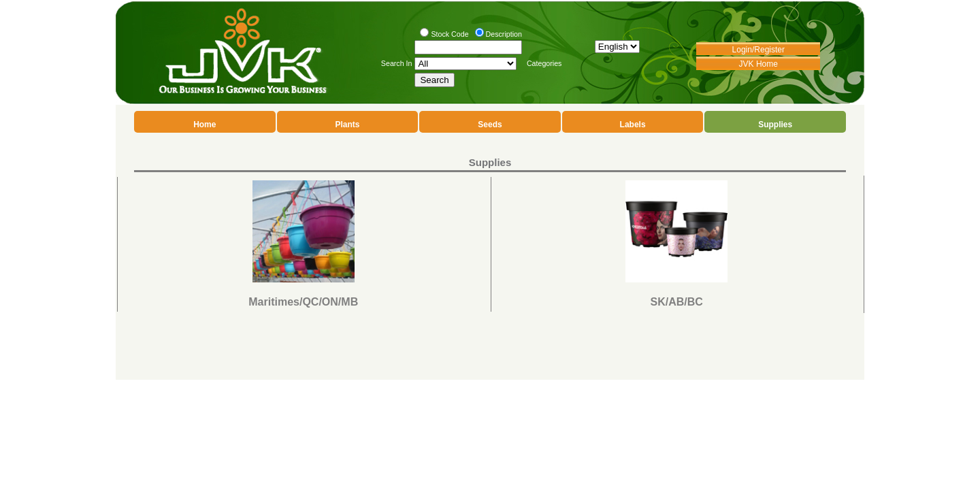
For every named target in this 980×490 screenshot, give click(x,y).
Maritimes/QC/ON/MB (303, 302)
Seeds (490, 125)
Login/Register (758, 50)
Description (504, 34)
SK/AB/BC (677, 302)
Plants (347, 125)
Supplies (775, 125)
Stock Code (450, 34)
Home (205, 125)
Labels (633, 125)
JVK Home (758, 64)
